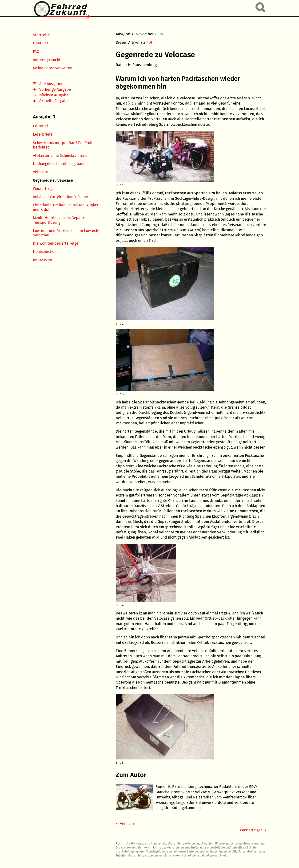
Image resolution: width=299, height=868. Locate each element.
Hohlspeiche (44, 252)
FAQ (36, 52)
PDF (149, 42)
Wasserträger (44, 189)
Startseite (41, 35)
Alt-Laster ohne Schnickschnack (60, 155)
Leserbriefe (43, 134)
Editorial (40, 126)
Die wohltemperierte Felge (56, 243)
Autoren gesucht (47, 60)
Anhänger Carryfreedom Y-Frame (60, 197)
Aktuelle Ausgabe (54, 101)
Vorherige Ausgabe (55, 89)
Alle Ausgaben (51, 84)
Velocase (41, 172)
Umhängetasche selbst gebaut (59, 164)
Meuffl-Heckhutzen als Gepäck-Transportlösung (59, 220)
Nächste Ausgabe (54, 95)
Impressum (42, 260)
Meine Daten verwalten (53, 68)
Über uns (41, 43)
